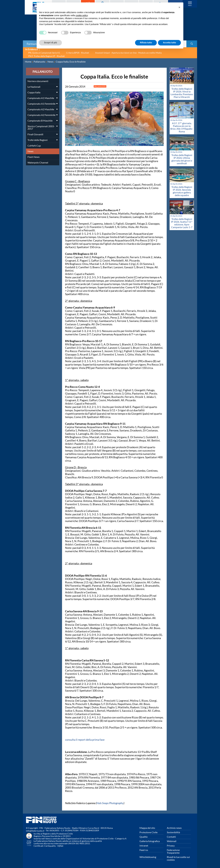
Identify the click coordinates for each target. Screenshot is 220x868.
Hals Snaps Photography (110, 803)
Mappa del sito (147, 828)
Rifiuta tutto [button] (146, 43)
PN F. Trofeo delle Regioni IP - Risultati (47, 56)
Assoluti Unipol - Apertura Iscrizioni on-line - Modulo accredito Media (128, 53)
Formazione (34, 44)
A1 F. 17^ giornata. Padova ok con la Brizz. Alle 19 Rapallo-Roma (182, 127)
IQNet (60, 846)
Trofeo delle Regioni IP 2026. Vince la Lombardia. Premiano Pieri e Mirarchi (182, 93)
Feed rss (144, 850)
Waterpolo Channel (38, 162)
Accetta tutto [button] (169, 43)
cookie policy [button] (82, 15)
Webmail (172, 841)
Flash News (34, 157)
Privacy (171, 846)
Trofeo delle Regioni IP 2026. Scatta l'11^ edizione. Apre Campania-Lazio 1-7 (182, 223)
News (30, 151)
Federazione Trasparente (173, 851)
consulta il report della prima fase (85, 740)
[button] (179, 7)
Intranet (144, 846)
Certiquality (50, 846)
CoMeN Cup (34, 146)
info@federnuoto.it (35, 831)
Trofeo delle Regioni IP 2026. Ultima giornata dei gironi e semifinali (182, 159)
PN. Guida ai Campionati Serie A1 (44, 53)
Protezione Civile (148, 832)
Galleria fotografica (150, 841)
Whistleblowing (148, 857)
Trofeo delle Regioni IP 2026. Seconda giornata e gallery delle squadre (182, 191)
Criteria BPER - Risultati (78, 53)
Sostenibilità (173, 832)
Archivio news (174, 828)
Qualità (143, 837)
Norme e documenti (38, 81)
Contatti (171, 837)
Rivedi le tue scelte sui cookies (178, 858)
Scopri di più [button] (50, 43)
